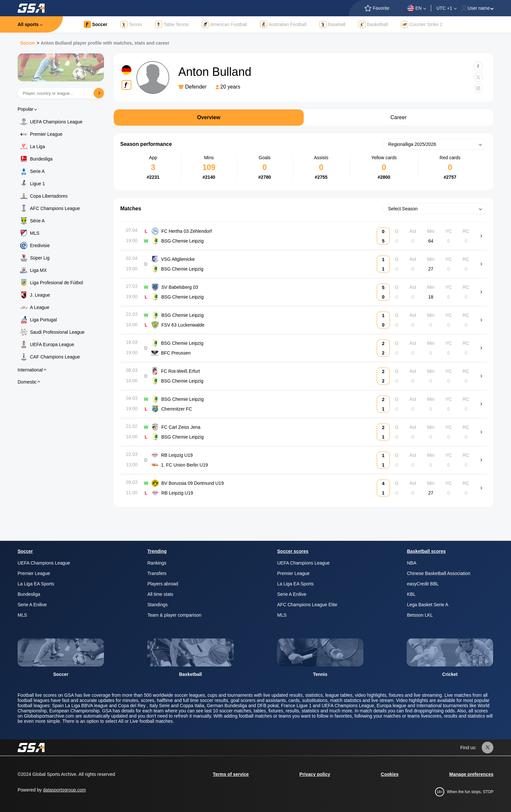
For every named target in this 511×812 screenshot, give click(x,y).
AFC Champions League (55, 208)
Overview (209, 117)
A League (40, 307)
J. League (40, 295)
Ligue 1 (37, 184)
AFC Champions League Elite (307, 605)
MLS (35, 233)
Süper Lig (40, 258)
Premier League (46, 134)
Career (398, 117)
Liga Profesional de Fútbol (57, 283)
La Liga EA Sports (36, 584)
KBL (411, 594)
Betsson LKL (420, 615)
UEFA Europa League (52, 344)
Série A (37, 221)
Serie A (37, 171)
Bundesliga (41, 159)
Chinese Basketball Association (439, 573)
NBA (412, 563)
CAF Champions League (55, 357)
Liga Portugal (44, 320)
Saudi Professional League (57, 332)
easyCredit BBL (423, 584)
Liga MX (38, 270)
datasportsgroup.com (65, 790)
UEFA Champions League (56, 122)
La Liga (37, 147)
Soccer (28, 43)
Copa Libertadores (49, 196)
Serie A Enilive (32, 605)
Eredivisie (40, 245)
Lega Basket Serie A (428, 605)
